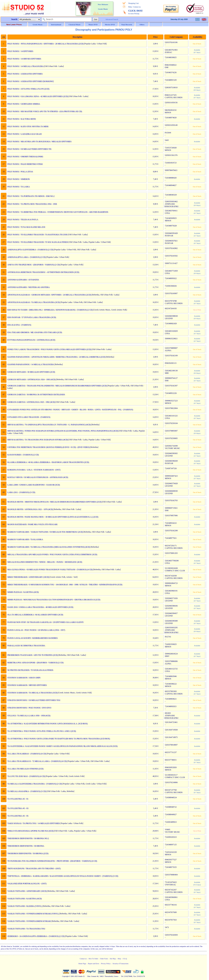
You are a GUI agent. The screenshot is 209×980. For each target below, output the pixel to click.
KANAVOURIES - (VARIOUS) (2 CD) (23, 455)
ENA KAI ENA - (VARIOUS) (19, 325)
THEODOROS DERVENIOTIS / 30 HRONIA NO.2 (28, 838)
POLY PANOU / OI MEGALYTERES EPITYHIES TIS (29, 149)
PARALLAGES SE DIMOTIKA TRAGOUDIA (26, 646)
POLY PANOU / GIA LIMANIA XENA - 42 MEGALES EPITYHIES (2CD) (38, 96)
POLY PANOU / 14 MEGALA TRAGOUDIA (25, 66)
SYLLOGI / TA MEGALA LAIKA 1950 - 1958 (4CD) (29, 716)
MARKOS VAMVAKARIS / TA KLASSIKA (25, 539)
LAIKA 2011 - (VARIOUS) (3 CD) (21, 492)
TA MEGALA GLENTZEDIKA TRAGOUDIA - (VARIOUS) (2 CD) (34, 784)
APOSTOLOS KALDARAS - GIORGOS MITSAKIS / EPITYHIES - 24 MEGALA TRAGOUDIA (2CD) (49, 295)
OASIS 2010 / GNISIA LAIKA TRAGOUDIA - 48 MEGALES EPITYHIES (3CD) (40, 607)
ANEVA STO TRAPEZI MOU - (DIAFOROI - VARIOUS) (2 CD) (33, 265)
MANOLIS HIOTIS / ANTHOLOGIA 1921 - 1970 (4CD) (30, 509)
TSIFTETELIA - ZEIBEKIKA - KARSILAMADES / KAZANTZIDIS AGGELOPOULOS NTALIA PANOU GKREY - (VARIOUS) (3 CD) (63, 876)
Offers (142, 25)
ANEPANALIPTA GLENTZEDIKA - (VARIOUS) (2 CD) (30, 250)
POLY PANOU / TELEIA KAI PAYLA (23, 219)
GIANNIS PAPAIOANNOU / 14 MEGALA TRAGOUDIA (30, 364)
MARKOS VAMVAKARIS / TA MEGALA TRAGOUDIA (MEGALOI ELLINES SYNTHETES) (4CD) (48, 547)
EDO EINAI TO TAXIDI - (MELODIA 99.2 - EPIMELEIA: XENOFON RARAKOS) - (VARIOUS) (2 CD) (50, 310)
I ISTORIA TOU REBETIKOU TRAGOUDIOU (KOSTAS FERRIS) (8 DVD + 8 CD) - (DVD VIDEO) (48, 447)
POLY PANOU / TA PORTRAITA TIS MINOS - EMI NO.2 (31, 196)
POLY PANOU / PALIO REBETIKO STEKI (25, 164)
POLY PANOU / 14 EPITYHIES (20, 51)
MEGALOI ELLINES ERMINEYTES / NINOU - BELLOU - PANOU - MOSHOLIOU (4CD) (44, 562)
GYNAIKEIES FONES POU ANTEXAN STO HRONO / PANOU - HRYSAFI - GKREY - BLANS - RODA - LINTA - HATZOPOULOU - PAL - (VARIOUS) (70, 410)
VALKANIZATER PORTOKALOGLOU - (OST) (27, 884)
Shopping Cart (133, 3)
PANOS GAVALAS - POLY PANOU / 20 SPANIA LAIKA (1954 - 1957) (36, 630)
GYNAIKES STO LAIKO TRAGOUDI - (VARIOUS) (29, 417)
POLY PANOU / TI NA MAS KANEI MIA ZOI (26, 227)
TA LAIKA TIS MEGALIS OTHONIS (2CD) (25, 769)
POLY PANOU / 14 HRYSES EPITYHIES (24, 59)
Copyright (65, 976)
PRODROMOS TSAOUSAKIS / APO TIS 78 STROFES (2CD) (32, 655)
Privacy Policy (106, 964)
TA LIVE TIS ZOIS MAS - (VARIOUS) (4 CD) (26, 776)
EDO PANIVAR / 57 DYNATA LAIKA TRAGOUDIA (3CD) (31, 317)
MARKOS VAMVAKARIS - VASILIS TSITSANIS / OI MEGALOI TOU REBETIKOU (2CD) (45, 532)
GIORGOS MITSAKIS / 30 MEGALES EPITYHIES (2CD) (31, 372)
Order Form (104, 959)
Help (130, 7)
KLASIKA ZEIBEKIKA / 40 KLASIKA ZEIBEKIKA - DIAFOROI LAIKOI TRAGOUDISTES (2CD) (48, 462)
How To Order (93, 959)
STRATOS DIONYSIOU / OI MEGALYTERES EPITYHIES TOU (34, 700)
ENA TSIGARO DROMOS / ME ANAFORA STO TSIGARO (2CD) (34, 332)
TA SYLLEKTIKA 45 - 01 (18, 799)
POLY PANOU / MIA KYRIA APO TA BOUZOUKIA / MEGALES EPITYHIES (39, 141)
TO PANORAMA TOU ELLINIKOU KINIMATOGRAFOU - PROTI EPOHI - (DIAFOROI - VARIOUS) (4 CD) (52, 861)
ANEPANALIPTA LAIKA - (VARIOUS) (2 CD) (26, 257)
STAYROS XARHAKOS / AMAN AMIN (24, 678)
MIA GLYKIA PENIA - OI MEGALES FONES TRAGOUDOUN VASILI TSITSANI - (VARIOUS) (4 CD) (50, 569)
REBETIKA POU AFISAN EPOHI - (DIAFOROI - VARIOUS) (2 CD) (35, 663)
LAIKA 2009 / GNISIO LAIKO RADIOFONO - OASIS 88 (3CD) (33, 485)
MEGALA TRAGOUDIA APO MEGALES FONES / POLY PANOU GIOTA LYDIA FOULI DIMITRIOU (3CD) (52, 554)
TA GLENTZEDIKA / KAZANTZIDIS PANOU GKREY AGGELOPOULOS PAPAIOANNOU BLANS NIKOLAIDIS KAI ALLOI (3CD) (62, 746)
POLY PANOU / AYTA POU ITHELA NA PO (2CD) (28, 89)
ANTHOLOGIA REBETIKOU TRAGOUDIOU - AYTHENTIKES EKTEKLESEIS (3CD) (43, 272)
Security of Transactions (120, 964)
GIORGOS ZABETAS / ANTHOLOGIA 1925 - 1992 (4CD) (31, 402)
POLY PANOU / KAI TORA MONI (21, 119)
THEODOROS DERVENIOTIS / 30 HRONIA (25, 846)
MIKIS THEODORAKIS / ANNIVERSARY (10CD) (28, 577)
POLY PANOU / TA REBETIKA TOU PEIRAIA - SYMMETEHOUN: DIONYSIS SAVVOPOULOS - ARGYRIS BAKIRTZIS (58, 212)
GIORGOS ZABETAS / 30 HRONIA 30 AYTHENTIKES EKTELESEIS (36, 394)
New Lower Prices (14, 25)
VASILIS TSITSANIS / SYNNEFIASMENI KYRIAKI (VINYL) (33, 914)
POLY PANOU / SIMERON (18, 179)
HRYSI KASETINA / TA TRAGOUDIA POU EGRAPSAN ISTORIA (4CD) (37, 440)
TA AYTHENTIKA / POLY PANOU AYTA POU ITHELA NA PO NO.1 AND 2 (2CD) (41, 731)
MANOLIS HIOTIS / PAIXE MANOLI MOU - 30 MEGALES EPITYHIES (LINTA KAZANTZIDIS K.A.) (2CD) (53, 517)
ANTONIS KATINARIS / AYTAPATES (23, 280)
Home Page (82, 964)
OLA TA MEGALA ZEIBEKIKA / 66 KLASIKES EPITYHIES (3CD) (35, 615)
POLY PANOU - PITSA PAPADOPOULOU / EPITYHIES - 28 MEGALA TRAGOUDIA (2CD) (45, 44)
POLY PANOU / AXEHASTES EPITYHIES (25, 74)
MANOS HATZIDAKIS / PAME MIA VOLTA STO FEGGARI (32, 524)
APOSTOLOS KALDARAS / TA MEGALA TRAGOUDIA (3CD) (33, 302)
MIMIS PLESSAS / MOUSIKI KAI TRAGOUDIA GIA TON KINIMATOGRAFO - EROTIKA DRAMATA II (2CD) (54, 600)
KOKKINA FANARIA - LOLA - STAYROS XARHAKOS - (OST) (34, 470)
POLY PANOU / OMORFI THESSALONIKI (25, 157)
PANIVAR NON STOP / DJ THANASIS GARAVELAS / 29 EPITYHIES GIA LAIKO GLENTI (45, 622)
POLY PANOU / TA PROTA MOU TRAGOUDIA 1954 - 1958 (32, 204)
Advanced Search (112, 19)
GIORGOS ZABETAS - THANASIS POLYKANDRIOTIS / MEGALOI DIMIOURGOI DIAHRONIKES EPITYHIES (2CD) (57, 386)
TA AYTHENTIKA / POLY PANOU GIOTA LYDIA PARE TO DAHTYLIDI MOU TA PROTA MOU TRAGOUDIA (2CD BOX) (58, 739)
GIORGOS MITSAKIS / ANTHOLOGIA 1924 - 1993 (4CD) (31, 379)
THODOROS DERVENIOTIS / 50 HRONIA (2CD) (28, 853)
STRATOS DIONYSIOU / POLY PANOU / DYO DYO (29, 708)
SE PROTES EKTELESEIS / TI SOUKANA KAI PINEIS (30, 670)
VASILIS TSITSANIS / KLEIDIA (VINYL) (25, 906)
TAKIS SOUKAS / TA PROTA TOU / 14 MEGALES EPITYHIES (33, 823)
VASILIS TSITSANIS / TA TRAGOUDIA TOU (26, 929)
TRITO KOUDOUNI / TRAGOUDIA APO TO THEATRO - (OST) (34, 868)
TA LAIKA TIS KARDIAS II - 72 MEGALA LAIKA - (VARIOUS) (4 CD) (37, 761)
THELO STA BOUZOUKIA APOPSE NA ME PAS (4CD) (30, 831)
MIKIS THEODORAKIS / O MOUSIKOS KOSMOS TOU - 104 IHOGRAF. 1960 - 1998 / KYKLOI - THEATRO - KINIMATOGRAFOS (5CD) (65, 585)
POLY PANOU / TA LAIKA (18, 187)
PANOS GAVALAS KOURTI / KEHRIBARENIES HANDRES (32, 638)
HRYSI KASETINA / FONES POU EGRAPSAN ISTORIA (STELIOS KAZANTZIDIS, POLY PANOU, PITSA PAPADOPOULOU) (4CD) (63, 431)
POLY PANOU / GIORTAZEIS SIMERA (23, 104)
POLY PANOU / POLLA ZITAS (20, 172)
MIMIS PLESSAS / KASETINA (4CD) (23, 592)
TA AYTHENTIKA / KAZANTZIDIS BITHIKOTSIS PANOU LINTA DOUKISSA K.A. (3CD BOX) (47, 724)
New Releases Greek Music (103, 7)
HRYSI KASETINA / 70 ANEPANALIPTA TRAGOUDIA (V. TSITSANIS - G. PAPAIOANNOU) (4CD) (49, 425)
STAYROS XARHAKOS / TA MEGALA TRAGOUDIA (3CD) (32, 693)
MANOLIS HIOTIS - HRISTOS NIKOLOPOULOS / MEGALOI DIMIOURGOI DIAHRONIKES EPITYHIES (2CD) (54, 502)
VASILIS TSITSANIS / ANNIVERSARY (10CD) (27, 891)
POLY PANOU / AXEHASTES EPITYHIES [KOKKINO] (30, 81)
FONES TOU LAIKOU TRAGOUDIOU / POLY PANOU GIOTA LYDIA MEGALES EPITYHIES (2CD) (49, 349)
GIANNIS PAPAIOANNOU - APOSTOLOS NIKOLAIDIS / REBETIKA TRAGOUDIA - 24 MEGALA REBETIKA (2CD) (56, 357)
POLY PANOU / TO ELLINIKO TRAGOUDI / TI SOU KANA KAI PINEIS (37, 242)
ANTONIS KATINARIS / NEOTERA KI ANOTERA (28, 287)
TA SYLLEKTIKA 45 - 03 (18, 808)
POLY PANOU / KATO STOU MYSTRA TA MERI (28, 126)
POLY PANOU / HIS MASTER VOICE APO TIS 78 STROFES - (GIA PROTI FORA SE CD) (44, 111)
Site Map (113, 959)
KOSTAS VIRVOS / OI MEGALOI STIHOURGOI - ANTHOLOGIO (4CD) (37, 477)
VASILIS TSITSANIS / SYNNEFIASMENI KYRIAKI (29, 921)
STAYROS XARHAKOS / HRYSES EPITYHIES (27, 685)
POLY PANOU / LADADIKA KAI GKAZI (24, 134)
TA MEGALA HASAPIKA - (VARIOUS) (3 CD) (27, 791)
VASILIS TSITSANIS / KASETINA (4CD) (24, 899)
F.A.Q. (125, 959)
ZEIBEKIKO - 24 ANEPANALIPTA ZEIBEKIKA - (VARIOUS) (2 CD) (36, 936)
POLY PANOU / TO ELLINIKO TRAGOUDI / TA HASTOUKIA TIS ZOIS (37, 235)
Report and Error (94, 964)
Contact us (137, 7)
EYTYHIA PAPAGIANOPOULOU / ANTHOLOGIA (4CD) (31, 340)
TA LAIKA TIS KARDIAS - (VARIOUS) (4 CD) (27, 754)
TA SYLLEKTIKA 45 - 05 (18, 816)
